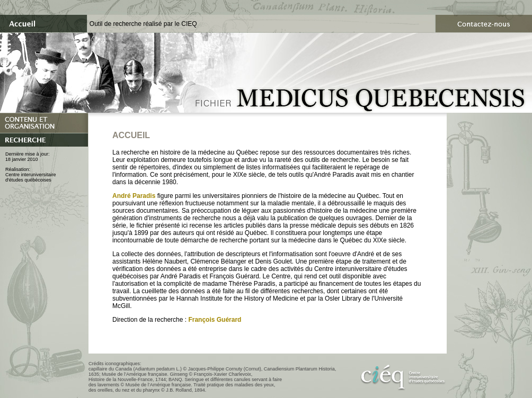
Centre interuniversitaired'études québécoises (31, 177)
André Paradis (134, 196)
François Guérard (215, 320)
